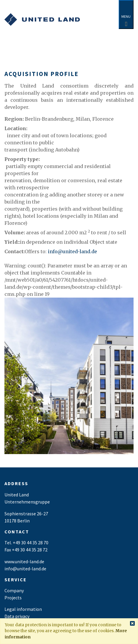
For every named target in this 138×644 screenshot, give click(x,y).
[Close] (132, 624)
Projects (13, 598)
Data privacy (17, 616)
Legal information (23, 609)
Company (14, 590)
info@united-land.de (72, 251)
